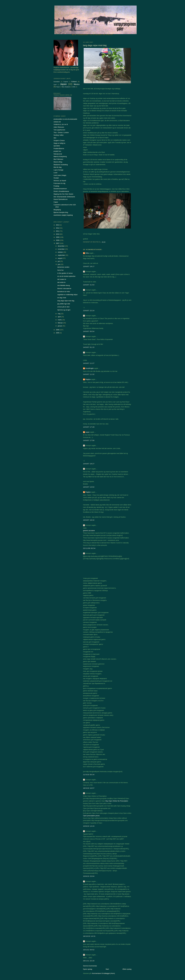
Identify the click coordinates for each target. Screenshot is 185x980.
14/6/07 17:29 (89, 427)
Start (107, 969)
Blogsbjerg (57, 210)
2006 (58, 330)
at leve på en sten (63, 307)
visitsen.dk (57, 122)
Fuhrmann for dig (59, 183)
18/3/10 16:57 (89, 788)
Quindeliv (57, 146)
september (62, 255)
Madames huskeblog (61, 165)
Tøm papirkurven (59, 130)
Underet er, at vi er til (61, 124)
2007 (58, 243)
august (60, 258)
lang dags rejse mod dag (66, 301)
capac (87, 432)
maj (59, 314)
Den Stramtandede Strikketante (64, 197)
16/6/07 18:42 (89, 520)
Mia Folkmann (58, 159)
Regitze (88, 379)
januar (60, 326)
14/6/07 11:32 (89, 374)
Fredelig (56, 186)
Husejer (56, 178)
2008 (58, 240)
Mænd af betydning (60, 156)
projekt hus (57, 151)
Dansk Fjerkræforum (61, 199)
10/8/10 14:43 (89, 826)
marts (60, 320)
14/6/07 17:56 (89, 440)
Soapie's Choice (59, 140)
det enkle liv (61, 282)
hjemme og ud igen (64, 310)
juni (59, 264)
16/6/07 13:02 (89, 487)
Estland (74, 82)
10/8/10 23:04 (89, 876)
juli (59, 261)
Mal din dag (58, 167)
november (61, 249)
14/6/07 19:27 (89, 464)
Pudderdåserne (59, 148)
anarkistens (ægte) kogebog (63, 215)
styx (55, 138)
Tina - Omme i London (61, 132)
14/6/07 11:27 (89, 363)
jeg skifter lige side (64, 304)
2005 (58, 333)
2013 (58, 225)
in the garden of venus (65, 273)
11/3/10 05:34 (89, 775)
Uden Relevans (59, 127)
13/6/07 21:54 (89, 285)
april (59, 317)
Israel (55, 85)
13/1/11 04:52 (89, 950)
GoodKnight (89, 368)
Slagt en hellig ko (59, 143)
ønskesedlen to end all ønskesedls (65, 119)
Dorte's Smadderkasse (61, 191)
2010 (58, 234)
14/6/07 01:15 (89, 347)
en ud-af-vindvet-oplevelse (66, 276)
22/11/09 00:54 (89, 548)
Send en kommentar (90, 966)
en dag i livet (62, 298)
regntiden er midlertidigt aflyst (67, 295)
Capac (56, 202)
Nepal (58, 87)
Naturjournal (58, 154)
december (61, 246)
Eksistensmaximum (60, 189)
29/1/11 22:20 (89, 961)
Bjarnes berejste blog (61, 212)
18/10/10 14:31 (89, 936)
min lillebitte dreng (64, 285)
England (66, 82)
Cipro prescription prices (91, 816)
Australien (57, 82)
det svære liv (62, 279)
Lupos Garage (58, 170)
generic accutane (89, 531)
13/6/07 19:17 (89, 266)
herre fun (60, 270)
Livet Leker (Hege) (60, 175)
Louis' (56, 173)
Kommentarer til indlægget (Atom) (103, 973)
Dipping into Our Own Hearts (63, 194)
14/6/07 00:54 (89, 331)
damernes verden (63, 267)
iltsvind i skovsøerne (64, 288)
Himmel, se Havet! (60, 181)
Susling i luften (59, 135)
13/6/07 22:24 (89, 311)
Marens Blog (58, 162)
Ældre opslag (127, 969)
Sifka (87, 253)
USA (74, 87)
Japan (63, 84)
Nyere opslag (88, 969)
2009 (58, 237)
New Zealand (66, 87)
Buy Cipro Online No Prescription (117, 801)
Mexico (77, 84)
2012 (58, 228)
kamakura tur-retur (64, 292)
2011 (58, 231)
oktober (61, 252)
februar (60, 323)
